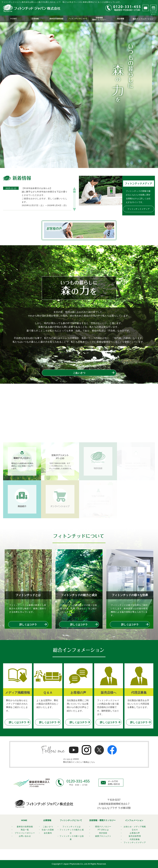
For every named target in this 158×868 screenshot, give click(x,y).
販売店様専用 (135, 836)
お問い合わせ (25, 836)
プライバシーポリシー (25, 833)
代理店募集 (135, 839)
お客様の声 (135, 833)
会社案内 (48, 833)
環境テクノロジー (103, 827)
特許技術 (103, 833)
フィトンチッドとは (72, 827)
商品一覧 (25, 830)
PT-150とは (103, 830)
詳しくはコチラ (28, 625)
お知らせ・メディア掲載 (135, 827)
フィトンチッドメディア (139, 209)
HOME (24, 820)
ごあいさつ (79, 373)
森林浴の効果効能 (25, 827)
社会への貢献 (48, 830)
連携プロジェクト (103, 836)
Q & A (135, 830)
